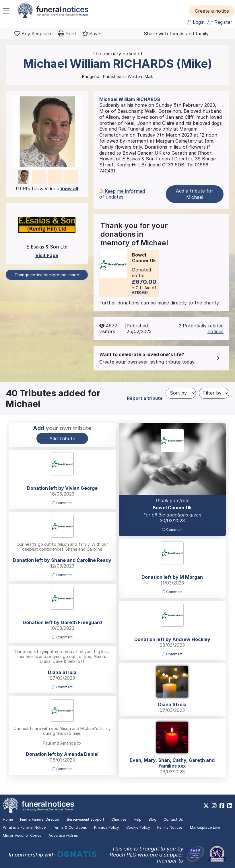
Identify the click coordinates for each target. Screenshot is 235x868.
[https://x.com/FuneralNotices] (206, 806)
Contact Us (173, 819)
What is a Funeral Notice (24, 827)
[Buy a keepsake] (33, 34)
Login (196, 22)
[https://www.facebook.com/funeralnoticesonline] (222, 806)
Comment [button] (172, 530)
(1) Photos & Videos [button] (47, 189)
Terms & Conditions (70, 827)
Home (8, 819)
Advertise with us (63, 835)
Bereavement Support (86, 819)
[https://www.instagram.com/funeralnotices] (214, 806)
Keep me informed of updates (122, 194)
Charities (119, 819)
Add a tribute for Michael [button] (195, 194)
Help (138, 819)
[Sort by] (181, 393)
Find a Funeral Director (40, 819)
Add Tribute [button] (62, 438)
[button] (212, 11)
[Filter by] (214, 393)
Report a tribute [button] (145, 398)
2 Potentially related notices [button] (201, 329)
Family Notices (170, 827)
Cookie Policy (138, 827)
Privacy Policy (107, 827)
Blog (153, 819)
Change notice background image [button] (47, 275)
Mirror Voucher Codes (22, 835)
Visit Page (47, 255)
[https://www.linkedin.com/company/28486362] (230, 806)
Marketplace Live (205, 827)
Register (220, 22)
